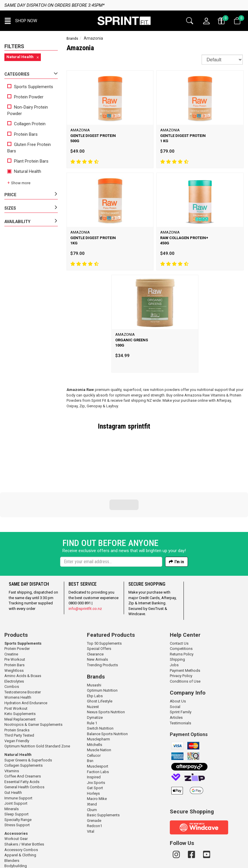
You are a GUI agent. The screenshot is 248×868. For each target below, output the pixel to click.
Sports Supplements (30, 87)
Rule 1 (92, 683)
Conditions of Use (185, 642)
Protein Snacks (17, 690)
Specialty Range (18, 780)
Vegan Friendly (17, 701)
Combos (12, 647)
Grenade (94, 781)
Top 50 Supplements (104, 604)
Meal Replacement (20, 680)
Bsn (90, 721)
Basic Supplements (103, 775)
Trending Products (102, 625)
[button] (21, 21)
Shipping (177, 620)
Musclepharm (98, 699)
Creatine (11, 614)
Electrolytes (14, 642)
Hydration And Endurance (26, 663)
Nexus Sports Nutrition (106, 672)
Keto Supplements (20, 674)
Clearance (95, 614)
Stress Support (17, 785)
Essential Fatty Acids (22, 742)
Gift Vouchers (16, 832)
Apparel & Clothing (20, 815)
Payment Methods (185, 631)
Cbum (92, 770)
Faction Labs (98, 732)
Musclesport (98, 727)
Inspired (94, 737)
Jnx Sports (96, 743)
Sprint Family (181, 672)
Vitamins (12, 731)
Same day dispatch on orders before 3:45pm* (54, 5)
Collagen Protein (26, 124)
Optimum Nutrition (102, 651)
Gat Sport (95, 748)
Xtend (92, 764)
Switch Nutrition (100, 689)
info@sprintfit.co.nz (85, 569)
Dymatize (95, 678)
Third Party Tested (19, 696)
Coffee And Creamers (23, 736)
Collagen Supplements (23, 726)
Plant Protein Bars (28, 161)
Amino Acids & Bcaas (23, 636)
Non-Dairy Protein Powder (28, 110)
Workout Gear (16, 799)
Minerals (12, 769)
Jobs (174, 625)
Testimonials (180, 683)
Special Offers (99, 609)
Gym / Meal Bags (19, 837)
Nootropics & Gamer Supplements (33, 685)
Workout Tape (16, 848)
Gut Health (13, 753)
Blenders (12, 821)
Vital (91, 792)
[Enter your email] (111, 522)
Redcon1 (95, 786)
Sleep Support (16, 774)
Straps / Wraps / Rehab (24, 842)
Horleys (93, 754)
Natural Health (24, 171)
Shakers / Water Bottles (24, 804)
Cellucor (94, 716)
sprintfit (139, 426)
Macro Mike (97, 759)
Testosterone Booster (23, 652)
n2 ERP (170, 864)
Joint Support (16, 764)
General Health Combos (24, 747)
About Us (178, 661)
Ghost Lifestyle (100, 661)
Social (175, 667)
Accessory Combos (21, 810)
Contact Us (179, 604)
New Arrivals (97, 620)
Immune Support (18, 758)
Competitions (181, 609)
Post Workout (16, 669)
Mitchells (95, 705)
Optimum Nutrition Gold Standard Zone (37, 706)
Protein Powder (25, 97)
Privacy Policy (181, 636)
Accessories (16, 794)
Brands (72, 39)
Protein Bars (22, 134)
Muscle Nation (99, 710)
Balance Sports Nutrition (107, 694)
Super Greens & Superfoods (28, 720)
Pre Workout (15, 620)
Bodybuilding (16, 826)
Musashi (94, 645)
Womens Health (18, 658)
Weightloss (14, 631)
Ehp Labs (95, 656)
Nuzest (93, 667)
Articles (176, 678)
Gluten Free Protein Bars (29, 148)
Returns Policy (182, 614)
